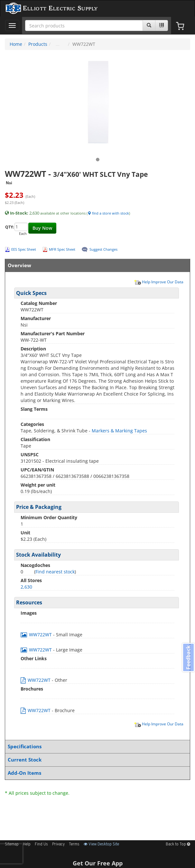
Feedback (188, 657)
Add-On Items (96, 773)
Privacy (58, 844)
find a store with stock (108, 213)
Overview (96, 265)
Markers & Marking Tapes (119, 431)
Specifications (96, 747)
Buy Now (42, 228)
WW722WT (37, 635)
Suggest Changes (103, 249)
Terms (74, 844)
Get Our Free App (98, 863)
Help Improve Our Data (159, 282)
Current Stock (96, 760)
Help (27, 844)
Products (38, 44)
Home (16, 44)
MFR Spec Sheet (62, 249)
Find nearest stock (55, 572)
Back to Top (178, 844)
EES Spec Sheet (24, 249)
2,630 (26, 587)
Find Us (41, 844)
